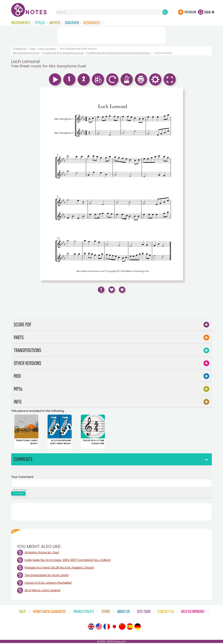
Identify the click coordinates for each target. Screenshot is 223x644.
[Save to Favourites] (112, 290)
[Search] (165, 12)
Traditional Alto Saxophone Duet (63, 53)
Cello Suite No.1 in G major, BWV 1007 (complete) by (68, 561)
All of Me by (42, 591)
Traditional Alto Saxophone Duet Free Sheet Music (118, 53)
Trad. (32, 49)
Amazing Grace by (42, 554)
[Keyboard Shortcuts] (122, 290)
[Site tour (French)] (107, 628)
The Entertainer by (47, 576)
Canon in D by (48, 584)
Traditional (19, 49)
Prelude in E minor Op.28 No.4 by (59, 569)
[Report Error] (101, 290)
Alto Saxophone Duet (26, 53)
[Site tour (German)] (138, 628)
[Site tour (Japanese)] (114, 628)
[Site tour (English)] (91, 628)
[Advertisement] (111, 35)
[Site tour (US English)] (99, 628)
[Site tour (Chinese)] (122, 628)
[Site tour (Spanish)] (130, 628)
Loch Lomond (47, 49)
